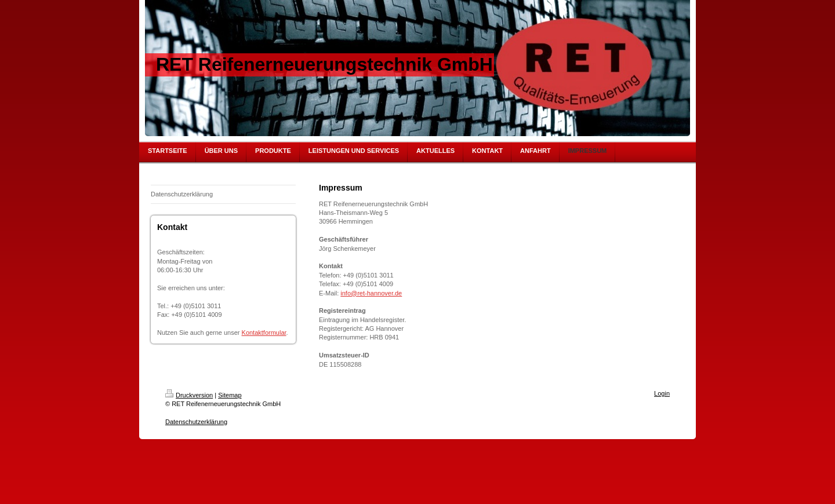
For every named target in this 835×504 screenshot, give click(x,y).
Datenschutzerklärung (196, 422)
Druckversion (189, 395)
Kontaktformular (264, 333)
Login (662, 393)
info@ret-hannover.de (371, 293)
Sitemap (230, 395)
